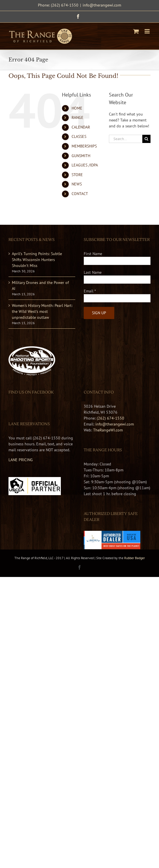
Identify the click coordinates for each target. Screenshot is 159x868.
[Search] (146, 139)
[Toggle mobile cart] (136, 31)
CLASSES (79, 136)
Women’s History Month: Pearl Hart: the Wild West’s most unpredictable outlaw (42, 311)
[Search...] (126, 139)
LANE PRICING (21, 460)
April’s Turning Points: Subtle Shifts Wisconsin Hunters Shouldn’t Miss (37, 260)
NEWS (77, 184)
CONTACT (80, 194)
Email (90, 291)
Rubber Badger (135, 558)
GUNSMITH (81, 156)
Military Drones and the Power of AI (40, 286)
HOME (77, 108)
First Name (93, 254)
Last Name (93, 272)
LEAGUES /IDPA (85, 165)
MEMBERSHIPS (84, 146)
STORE (77, 175)
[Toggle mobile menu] (148, 31)
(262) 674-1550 (110, 418)
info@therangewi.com (102, 5)
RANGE (78, 117)
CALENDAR (81, 127)
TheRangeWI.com (108, 430)
